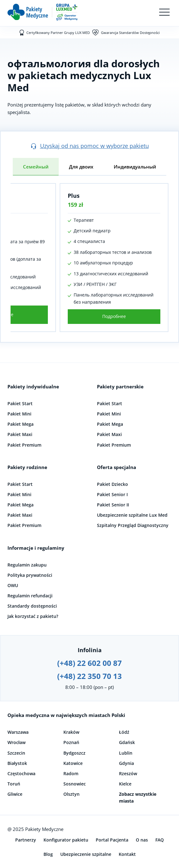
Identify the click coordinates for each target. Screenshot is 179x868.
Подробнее (114, 316)
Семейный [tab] (36, 167)
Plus (74, 196)
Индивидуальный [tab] (135, 167)
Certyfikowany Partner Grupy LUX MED (58, 33)
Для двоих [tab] (81, 167)
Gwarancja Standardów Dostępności (130, 33)
